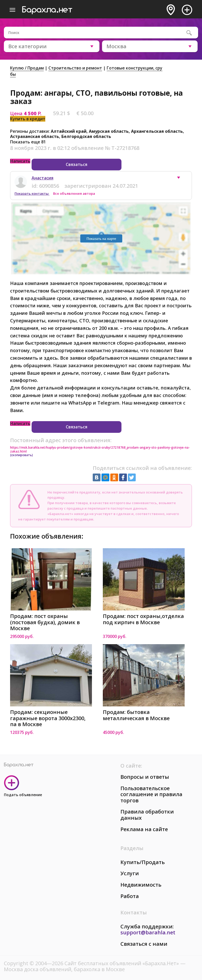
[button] (181, 179)
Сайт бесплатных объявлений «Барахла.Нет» (122, 963)
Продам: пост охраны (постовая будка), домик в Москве (45, 622)
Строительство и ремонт (75, 68)
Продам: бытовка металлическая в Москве (136, 715)
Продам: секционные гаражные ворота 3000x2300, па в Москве (48, 718)
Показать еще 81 (28, 142)
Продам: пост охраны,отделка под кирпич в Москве (143, 619)
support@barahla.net (148, 932)
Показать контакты (32, 193)
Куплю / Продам (27, 68)
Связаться (77, 164)
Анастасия (42, 178)
